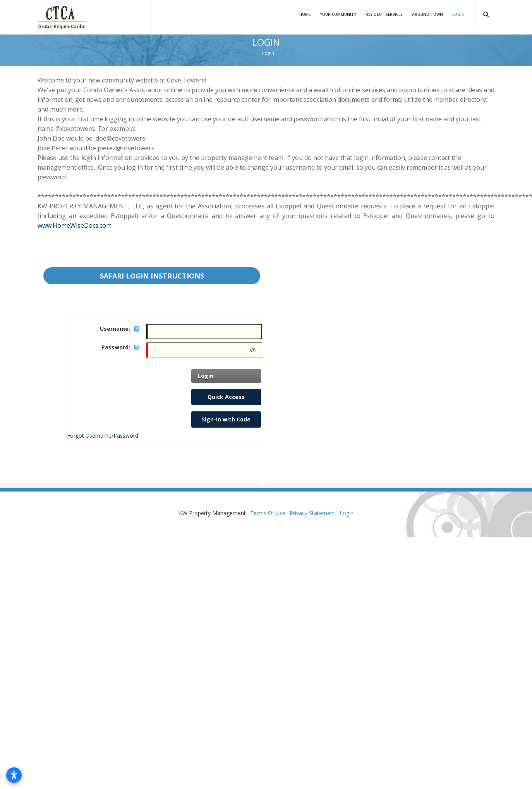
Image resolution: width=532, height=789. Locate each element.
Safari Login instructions (152, 276)
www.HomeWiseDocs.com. (75, 225)
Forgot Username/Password (103, 436)
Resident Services (384, 14)
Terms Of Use (268, 513)
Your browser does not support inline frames (266, 255)
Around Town (427, 14)
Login (458, 14)
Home (305, 14)
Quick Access (226, 397)
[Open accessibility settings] (14, 775)
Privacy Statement (312, 513)
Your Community (338, 14)
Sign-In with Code (226, 419)
